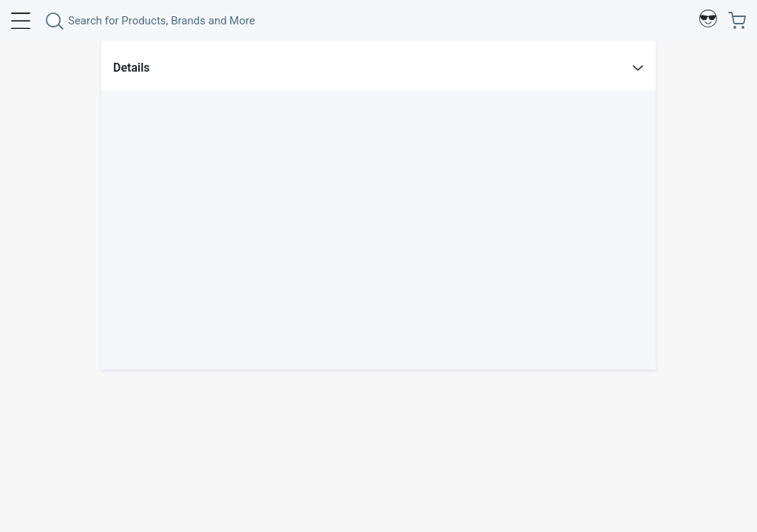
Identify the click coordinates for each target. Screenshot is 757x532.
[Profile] (708, 21)
